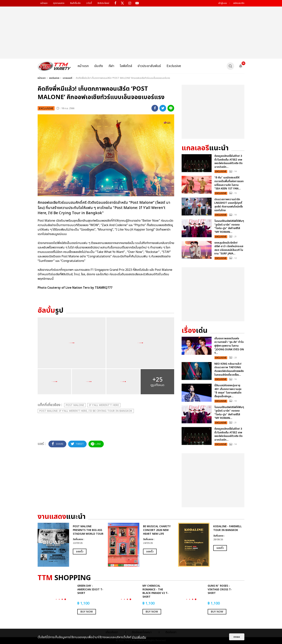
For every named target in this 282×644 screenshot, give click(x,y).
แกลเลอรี (68, 78)
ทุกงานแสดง (59, 3)
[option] (71, 545)
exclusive (54, 78)
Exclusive (174, 66)
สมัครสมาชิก (239, 3)
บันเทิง (99, 66)
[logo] (54, 66)
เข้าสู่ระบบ (223, 3)
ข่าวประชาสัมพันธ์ (149, 66)
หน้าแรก (44, 3)
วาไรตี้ (89, 3)
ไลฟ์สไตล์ (126, 66)
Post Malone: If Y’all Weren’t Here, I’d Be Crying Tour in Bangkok (86, 411)
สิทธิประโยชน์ (103, 3)
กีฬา (111, 66)
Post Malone (75, 405)
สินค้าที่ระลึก (75, 3)
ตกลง (237, 637)
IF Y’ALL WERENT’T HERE (104, 405)
